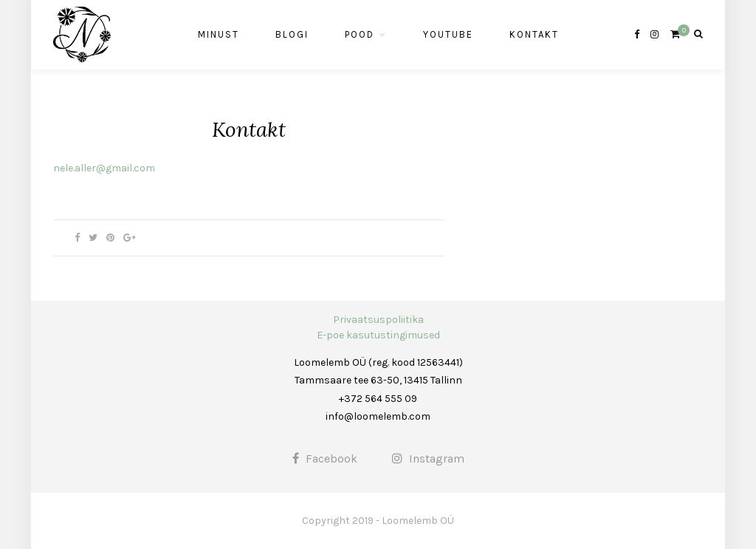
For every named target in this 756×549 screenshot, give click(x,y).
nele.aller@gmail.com (104, 168)
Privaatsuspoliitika (378, 320)
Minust (219, 34)
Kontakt (534, 34)
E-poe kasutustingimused (378, 335)
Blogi (292, 34)
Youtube (448, 34)
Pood (360, 34)
